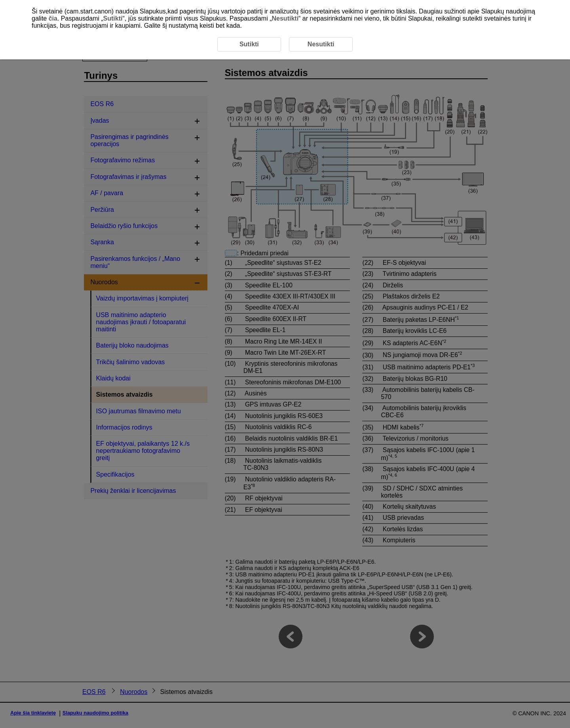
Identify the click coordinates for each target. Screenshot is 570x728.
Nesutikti (285, 18)
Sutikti (113, 18)
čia (53, 18)
